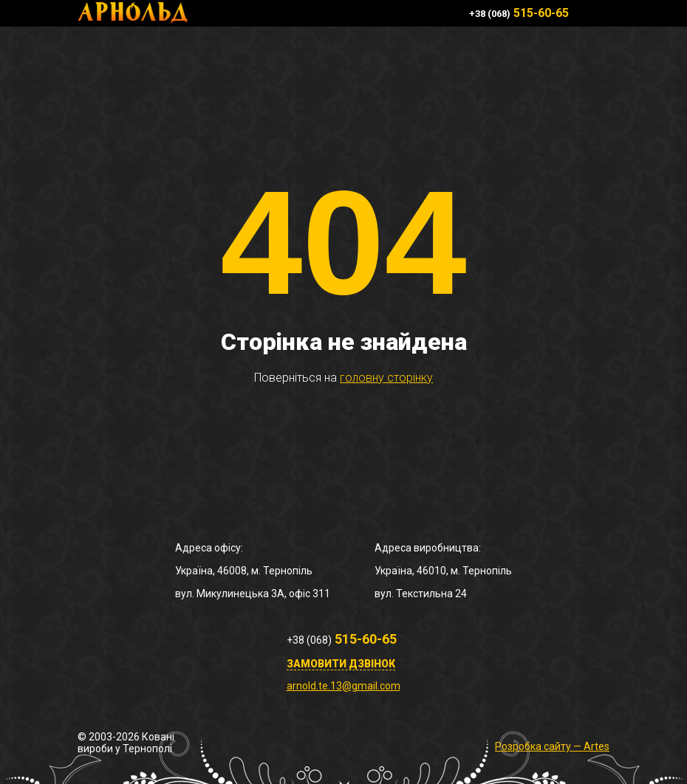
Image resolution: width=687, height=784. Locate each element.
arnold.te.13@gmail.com (343, 686)
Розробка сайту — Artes (552, 746)
